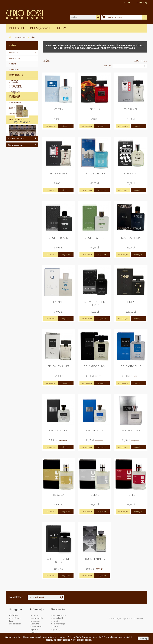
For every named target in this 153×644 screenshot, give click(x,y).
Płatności (15, 154)
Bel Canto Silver (58, 366)
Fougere (15, 80)
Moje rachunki (57, 618)
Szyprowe (15, 75)
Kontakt (128, 2)
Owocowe (16, 69)
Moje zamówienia (58, 615)
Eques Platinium (95, 559)
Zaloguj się (141, 2)
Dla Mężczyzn (40, 28)
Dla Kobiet (17, 28)
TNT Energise (58, 173)
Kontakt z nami (36, 627)
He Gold (58, 495)
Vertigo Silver (131, 430)
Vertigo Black (58, 430)
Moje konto (58, 609)
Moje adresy (56, 621)
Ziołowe (15, 97)
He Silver (95, 495)
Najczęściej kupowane (35, 622)
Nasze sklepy (17, 221)
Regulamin (16, 143)
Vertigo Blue (95, 430)
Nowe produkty (36, 618)
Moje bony (55, 629)
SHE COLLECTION (16, 113)
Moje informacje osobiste (58, 625)
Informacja (16, 126)
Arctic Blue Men (95, 173)
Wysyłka (15, 133)
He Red (131, 495)
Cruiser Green (95, 238)
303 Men (58, 109)
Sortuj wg (108, 66)
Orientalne (16, 86)
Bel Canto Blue (131, 366)
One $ (131, 302)
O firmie (15, 149)
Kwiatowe (15, 91)
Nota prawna (17, 138)
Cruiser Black (58, 238)
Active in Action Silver (95, 303)
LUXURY (61, 28)
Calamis (58, 302)
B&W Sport (131, 173)
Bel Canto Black (95, 366)
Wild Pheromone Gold (58, 560)
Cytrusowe (16, 102)
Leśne (14, 64)
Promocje (15, 166)
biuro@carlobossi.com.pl (127, 598)
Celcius (95, 109)
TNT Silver (131, 109)
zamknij (143, 638)
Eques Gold (22, 193)
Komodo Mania (131, 238)
